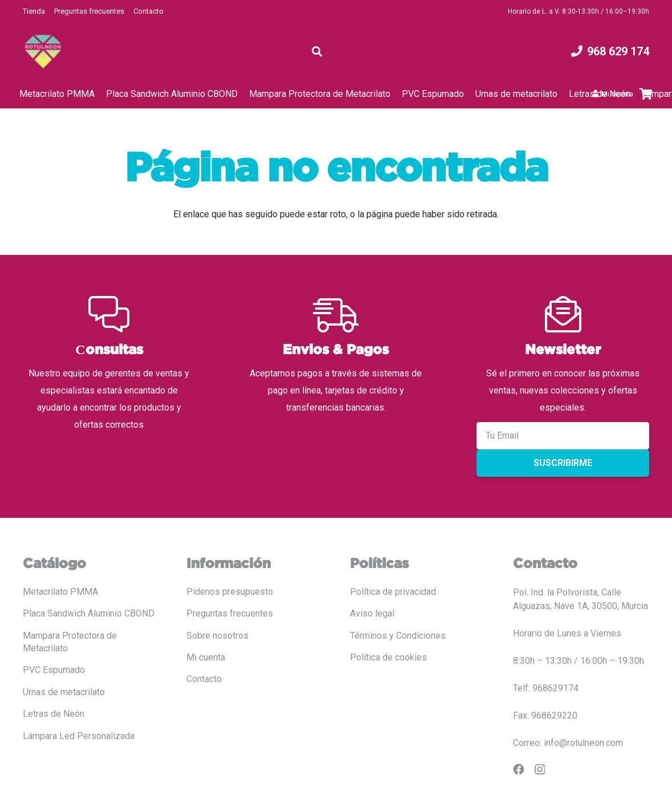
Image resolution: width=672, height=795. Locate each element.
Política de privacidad (393, 592)
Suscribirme (563, 463)
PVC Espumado (54, 670)
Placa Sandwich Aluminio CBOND (89, 613)
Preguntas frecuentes (89, 11)
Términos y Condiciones (398, 636)
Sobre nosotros (217, 636)
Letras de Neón (54, 714)
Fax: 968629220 (545, 715)
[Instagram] (540, 770)
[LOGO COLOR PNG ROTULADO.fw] (43, 52)
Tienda (34, 11)
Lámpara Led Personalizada (79, 736)
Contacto (148, 11)
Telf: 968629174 (546, 688)
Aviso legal (372, 613)
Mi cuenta (206, 657)
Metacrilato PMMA (60, 592)
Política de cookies (388, 657)
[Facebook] (518, 769)
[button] (317, 51)
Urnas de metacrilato (64, 692)
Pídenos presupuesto (230, 592)
